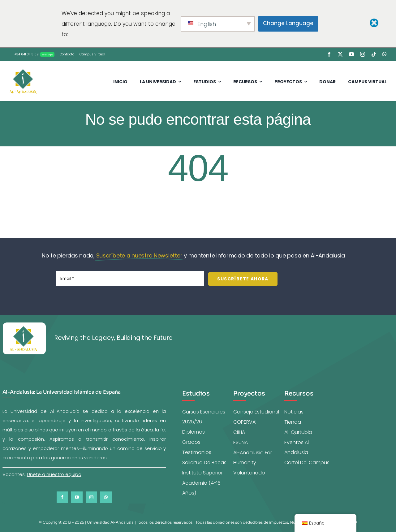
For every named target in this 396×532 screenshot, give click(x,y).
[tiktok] (374, 54)
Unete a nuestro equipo (54, 474)
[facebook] (329, 54)
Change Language (288, 23)
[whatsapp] (385, 54)
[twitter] (340, 54)
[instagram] (363, 54)
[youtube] (351, 54)
